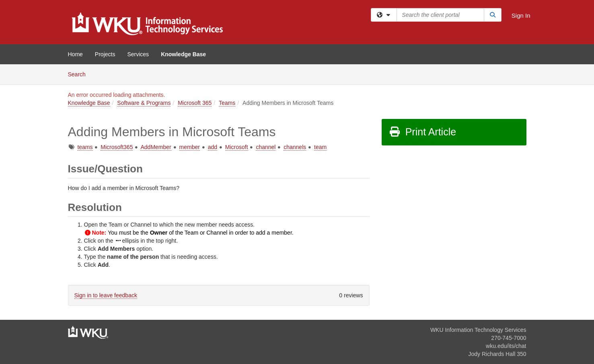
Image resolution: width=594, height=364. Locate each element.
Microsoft (237, 147)
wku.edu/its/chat (506, 346)
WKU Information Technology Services (478, 330)
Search (80, 74)
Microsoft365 (117, 147)
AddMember (156, 147)
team (320, 147)
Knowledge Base (183, 54)
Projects (105, 54)
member (190, 147)
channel (266, 147)
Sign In (521, 15)
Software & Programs (144, 103)
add (213, 147)
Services (138, 54)
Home (75, 54)
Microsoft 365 (195, 103)
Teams (227, 103)
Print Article (422, 132)
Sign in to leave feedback (106, 295)
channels (295, 147)
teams (85, 147)
